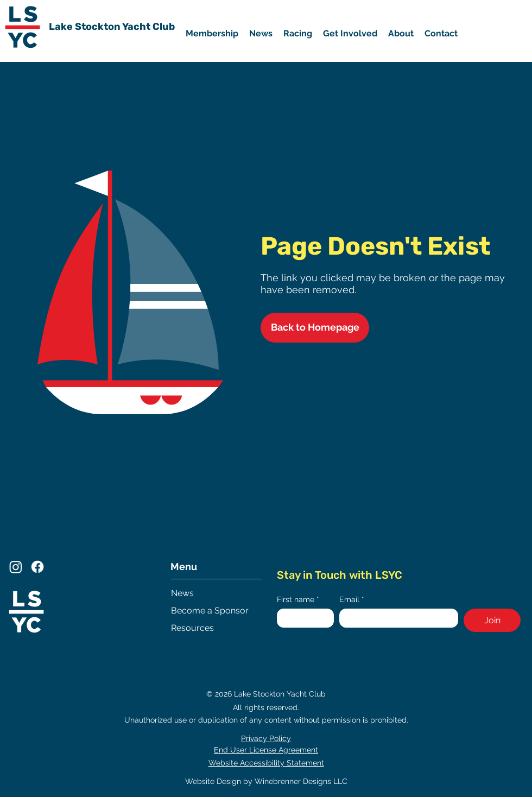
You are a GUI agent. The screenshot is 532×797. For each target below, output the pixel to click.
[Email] (396, 618)
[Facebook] (37, 567)
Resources (192, 628)
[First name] (302, 618)
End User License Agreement (266, 750)
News (182, 593)
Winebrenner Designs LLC (301, 781)
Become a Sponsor (210, 611)
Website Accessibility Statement (266, 763)
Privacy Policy (266, 738)
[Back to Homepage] (315, 328)
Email (352, 600)
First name (298, 600)
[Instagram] (16, 567)
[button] (350, 34)
